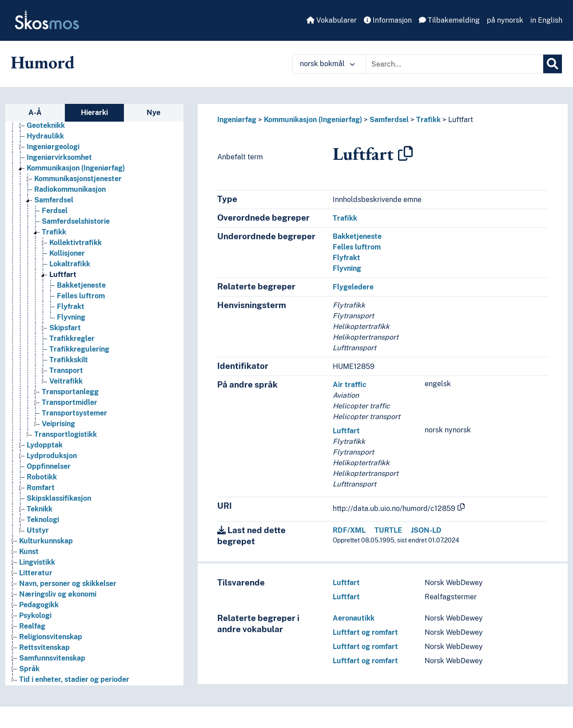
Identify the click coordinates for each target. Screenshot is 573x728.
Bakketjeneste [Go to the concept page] (81, 285)
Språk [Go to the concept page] (29, 669)
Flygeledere (353, 287)
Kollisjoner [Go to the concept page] (67, 253)
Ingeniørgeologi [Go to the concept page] (53, 147)
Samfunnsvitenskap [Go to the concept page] (52, 658)
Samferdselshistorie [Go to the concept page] (76, 221)
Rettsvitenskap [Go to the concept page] (44, 647)
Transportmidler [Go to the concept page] (70, 402)
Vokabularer (332, 20)
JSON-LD (426, 530)
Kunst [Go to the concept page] (29, 552)
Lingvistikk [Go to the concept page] (37, 562)
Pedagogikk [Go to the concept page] (39, 605)
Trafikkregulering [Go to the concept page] (79, 349)
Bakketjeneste (357, 236)
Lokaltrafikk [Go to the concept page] (70, 264)
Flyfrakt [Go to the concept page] (71, 307)
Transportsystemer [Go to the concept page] (74, 413)
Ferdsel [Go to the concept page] (55, 211)
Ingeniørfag (237, 120)
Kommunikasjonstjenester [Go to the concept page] (78, 179)
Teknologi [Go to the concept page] (43, 520)
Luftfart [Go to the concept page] (63, 275)
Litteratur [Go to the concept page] (36, 573)
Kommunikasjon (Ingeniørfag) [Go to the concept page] (76, 168)
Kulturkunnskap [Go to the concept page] (46, 541)
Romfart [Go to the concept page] (41, 488)
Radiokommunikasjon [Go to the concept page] (70, 189)
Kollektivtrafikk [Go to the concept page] (76, 243)
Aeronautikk (354, 618)
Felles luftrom (357, 247)
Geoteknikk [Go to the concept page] (46, 125)
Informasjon (388, 20)
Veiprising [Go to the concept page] (58, 424)
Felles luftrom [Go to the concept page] (81, 296)
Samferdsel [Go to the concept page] (54, 200)
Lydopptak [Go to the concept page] (45, 445)
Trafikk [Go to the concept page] (54, 232)
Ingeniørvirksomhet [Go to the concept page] (59, 157)
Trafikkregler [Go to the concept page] (72, 338)
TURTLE (388, 530)
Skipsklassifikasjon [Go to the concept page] (59, 498)
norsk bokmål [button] (327, 64)
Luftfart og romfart (365, 632)
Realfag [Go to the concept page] (32, 626)
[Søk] (553, 64)
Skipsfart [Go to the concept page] (65, 328)
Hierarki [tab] (94, 113)
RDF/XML (349, 530)
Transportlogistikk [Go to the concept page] (66, 434)
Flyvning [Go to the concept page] (71, 317)
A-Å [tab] (35, 113)
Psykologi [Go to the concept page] (35, 615)
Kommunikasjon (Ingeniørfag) (313, 120)
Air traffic (350, 385)
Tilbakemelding (449, 20)
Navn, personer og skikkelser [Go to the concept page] (68, 584)
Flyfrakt (346, 258)
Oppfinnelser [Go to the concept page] (49, 466)
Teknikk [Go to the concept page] (40, 509)
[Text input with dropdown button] (454, 64)
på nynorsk (505, 20)
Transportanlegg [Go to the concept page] (70, 392)
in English (546, 20)
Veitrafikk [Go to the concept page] (66, 381)
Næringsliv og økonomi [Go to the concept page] (58, 594)
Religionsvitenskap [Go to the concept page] (51, 637)
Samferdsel (389, 120)
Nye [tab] (153, 113)
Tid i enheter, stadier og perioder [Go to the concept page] (74, 679)
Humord (43, 62)
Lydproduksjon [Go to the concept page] (52, 456)
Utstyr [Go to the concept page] (38, 530)
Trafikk (428, 120)
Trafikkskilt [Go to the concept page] (69, 360)
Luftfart (461, 120)
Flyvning (347, 268)
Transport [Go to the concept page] (66, 370)
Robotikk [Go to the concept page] (42, 477)
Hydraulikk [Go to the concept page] (45, 136)
